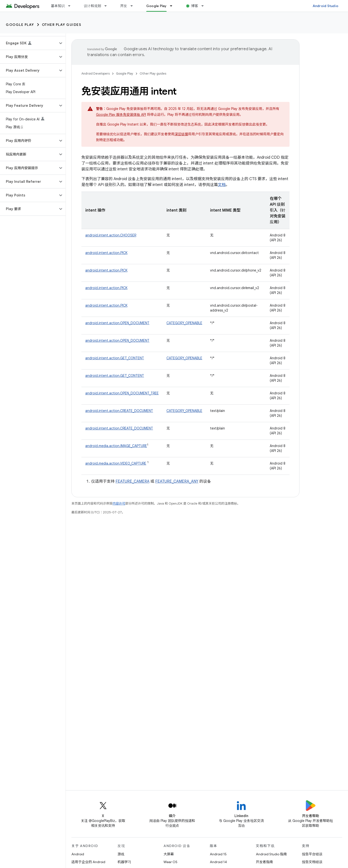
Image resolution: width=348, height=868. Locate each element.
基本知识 (58, 6)
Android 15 (218, 854)
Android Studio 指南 (271, 854)
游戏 (121, 854)
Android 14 (218, 862)
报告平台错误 (312, 854)
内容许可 (119, 503)
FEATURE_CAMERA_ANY (177, 481)
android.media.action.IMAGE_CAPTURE (116, 446)
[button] (29, 43)
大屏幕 (169, 854)
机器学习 (124, 862)
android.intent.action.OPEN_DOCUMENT (117, 323)
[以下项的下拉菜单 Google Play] (173, 6)
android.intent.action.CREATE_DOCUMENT (119, 411)
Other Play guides (62, 25)
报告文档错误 (312, 862)
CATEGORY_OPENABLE (184, 323)
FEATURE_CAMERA (132, 481)
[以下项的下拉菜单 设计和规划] (108, 6)
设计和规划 (92, 6)
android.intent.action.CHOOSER (111, 235)
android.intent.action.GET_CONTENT (115, 358)
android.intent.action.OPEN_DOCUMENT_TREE (122, 393)
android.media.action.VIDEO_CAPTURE (116, 463)
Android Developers (96, 73)
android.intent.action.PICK (106, 253)
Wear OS (170, 862)
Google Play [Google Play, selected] (156, 6)
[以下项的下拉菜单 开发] (134, 6)
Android (78, 854)
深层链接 (181, 134)
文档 (222, 185)
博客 (195, 6)
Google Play (20, 25)
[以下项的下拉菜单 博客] (205, 6)
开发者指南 (264, 862)
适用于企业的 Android (88, 862)
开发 (124, 6)
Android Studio (326, 6)
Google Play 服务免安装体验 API (121, 115)
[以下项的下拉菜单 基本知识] (71, 6)
